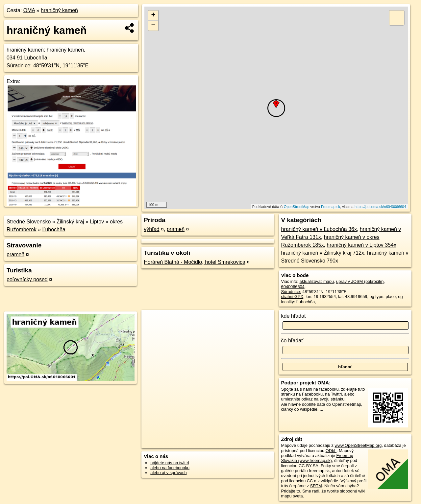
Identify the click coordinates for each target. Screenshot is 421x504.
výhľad (151, 229)
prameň (15, 254)
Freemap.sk (331, 207)
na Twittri (333, 394)
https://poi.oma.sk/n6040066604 (380, 207)
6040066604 (293, 287)
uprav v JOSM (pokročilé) (360, 281)
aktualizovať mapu (317, 281)
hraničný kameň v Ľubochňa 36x (319, 229)
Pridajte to (291, 491)
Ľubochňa (54, 229)
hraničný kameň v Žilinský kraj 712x (323, 253)
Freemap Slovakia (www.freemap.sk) (317, 458)
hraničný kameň (59, 10)
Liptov (97, 222)
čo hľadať (292, 341)
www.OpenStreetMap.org (358, 445)
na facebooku (326, 389)
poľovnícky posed (27, 279)
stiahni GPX (292, 297)
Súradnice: (19, 66)
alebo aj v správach (168, 473)
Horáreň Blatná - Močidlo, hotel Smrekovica (195, 262)
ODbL (331, 451)
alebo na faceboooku (170, 468)
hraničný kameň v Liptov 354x (361, 245)
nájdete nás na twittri (170, 463)
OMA (29, 10)
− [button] (153, 26)
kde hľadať (294, 316)
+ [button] (153, 15)
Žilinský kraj (70, 222)
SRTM (316, 486)
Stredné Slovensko (29, 222)
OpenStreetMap (297, 207)
